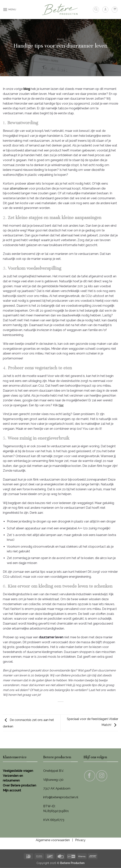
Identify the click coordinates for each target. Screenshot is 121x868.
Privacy (80, 840)
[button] (10, 9)
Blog (61, 39)
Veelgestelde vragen (18, 771)
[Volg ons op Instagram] (102, 776)
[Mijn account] (105, 10)
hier (61, 405)
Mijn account (12, 790)
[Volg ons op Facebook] (90, 776)
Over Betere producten (19, 785)
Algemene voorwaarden (53, 840)
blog (27, 89)
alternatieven (19, 188)
